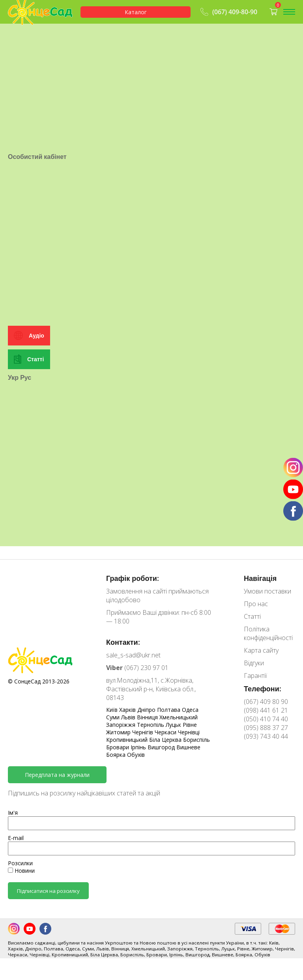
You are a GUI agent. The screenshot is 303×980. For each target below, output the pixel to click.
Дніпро (147, 710)
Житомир (119, 732)
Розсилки (20, 863)
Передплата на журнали (57, 775)
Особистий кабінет (37, 157)
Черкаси (166, 732)
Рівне (190, 725)
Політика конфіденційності (268, 633)
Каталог (136, 12)
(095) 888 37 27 (266, 728)
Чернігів (143, 732)
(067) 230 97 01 (137, 668)
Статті (36, 359)
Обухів (136, 755)
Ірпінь (139, 747)
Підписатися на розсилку (48, 891)
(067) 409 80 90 (266, 702)
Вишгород (162, 747)
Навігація (260, 578)
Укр (13, 377)
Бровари (118, 747)
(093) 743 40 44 (266, 736)
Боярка (117, 755)
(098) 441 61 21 (266, 710)
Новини (21, 871)
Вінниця (148, 717)
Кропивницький (128, 740)
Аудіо (36, 335)
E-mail (16, 838)
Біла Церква (166, 740)
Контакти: (123, 642)
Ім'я (13, 813)
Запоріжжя (122, 725)
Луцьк (174, 725)
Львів (129, 717)
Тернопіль (151, 725)
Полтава (169, 710)
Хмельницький (179, 717)
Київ (113, 710)
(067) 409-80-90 (228, 12)
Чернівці (189, 732)
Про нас (256, 604)
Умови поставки (267, 591)
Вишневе (188, 747)
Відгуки (254, 663)
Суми (114, 717)
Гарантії (255, 676)
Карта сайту (261, 650)
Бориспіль (196, 740)
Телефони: (263, 689)
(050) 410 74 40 (266, 719)
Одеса (190, 710)
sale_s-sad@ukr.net (133, 655)
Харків (128, 710)
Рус (26, 377)
